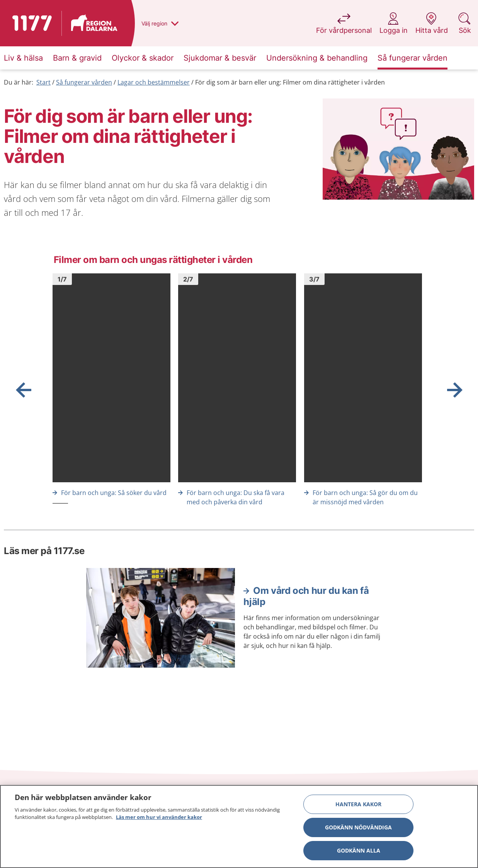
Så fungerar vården (84, 82)
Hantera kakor (358, 804)
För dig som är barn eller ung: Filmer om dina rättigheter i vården (290, 82)
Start (43, 82)
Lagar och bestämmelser (154, 82)
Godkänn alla (359, 850)
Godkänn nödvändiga (358, 827)
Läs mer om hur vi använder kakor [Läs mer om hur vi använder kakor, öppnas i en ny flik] (159, 817)
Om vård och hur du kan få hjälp (306, 596)
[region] (239, 826)
